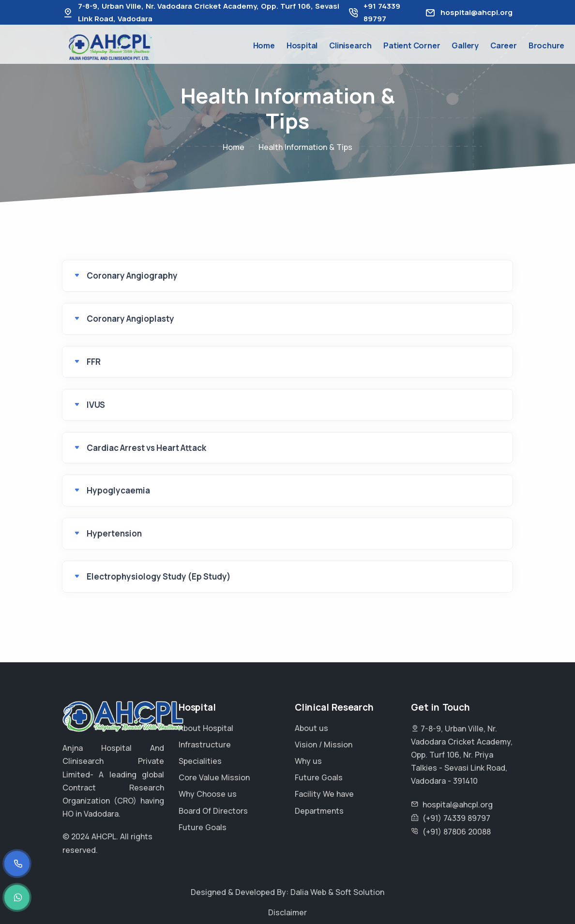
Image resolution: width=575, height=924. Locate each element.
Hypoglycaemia (118, 490)
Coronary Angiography (132, 276)
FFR (94, 362)
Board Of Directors (213, 811)
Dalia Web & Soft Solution (337, 892)
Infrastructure (205, 745)
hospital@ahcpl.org (477, 12)
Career (504, 45)
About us (311, 728)
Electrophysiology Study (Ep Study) (159, 576)
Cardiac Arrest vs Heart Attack (146, 448)
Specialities (200, 761)
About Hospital (206, 728)
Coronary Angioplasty (130, 319)
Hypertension (114, 533)
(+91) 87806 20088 (457, 832)
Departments (319, 811)
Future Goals (203, 827)
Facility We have (324, 794)
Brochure (546, 45)
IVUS (96, 405)
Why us (308, 761)
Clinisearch (350, 45)
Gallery (465, 45)
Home (264, 45)
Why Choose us (208, 794)
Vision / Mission (324, 745)
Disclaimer (287, 912)
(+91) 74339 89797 (456, 818)
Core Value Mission (214, 777)
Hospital (302, 45)
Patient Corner (412, 45)
